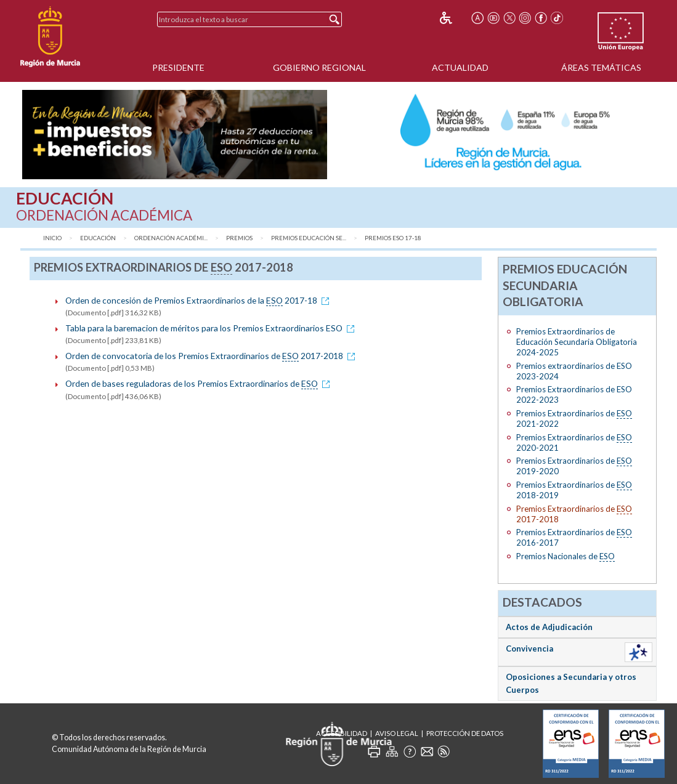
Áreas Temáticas (601, 67)
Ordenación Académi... (171, 238)
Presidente (178, 67)
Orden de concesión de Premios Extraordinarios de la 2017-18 (199, 300)
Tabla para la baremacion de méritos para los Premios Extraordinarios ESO (212, 328)
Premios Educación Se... (309, 238)
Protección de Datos (465, 733)
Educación (98, 238)
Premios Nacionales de (566, 556)
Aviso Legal (397, 733)
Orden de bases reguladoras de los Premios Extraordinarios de (200, 383)
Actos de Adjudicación (549, 627)
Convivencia (529, 649)
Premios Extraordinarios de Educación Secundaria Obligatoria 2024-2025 (577, 342)
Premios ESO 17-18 (393, 238)
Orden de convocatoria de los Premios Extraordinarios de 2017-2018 (212, 356)
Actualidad (460, 67)
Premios (239, 238)
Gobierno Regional (319, 67)
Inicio (52, 238)
